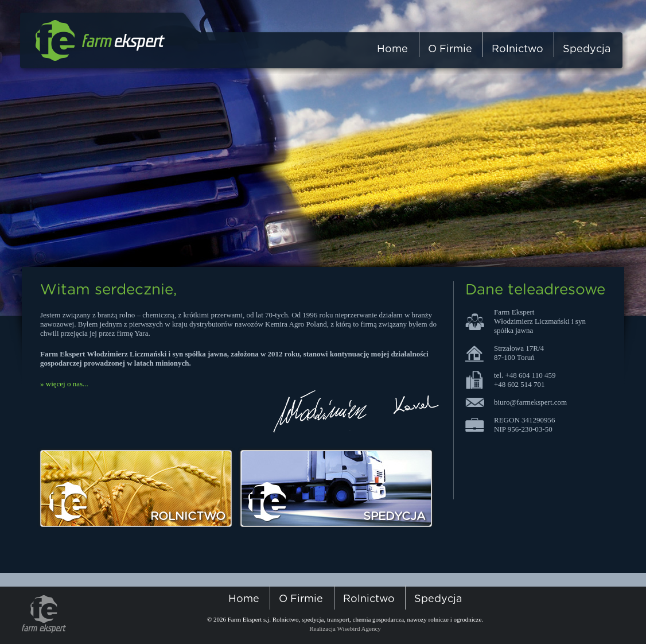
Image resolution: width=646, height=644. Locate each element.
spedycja (587, 49)
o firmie (450, 49)
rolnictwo (517, 49)
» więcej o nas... (64, 384)
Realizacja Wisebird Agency (345, 629)
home (392, 49)
